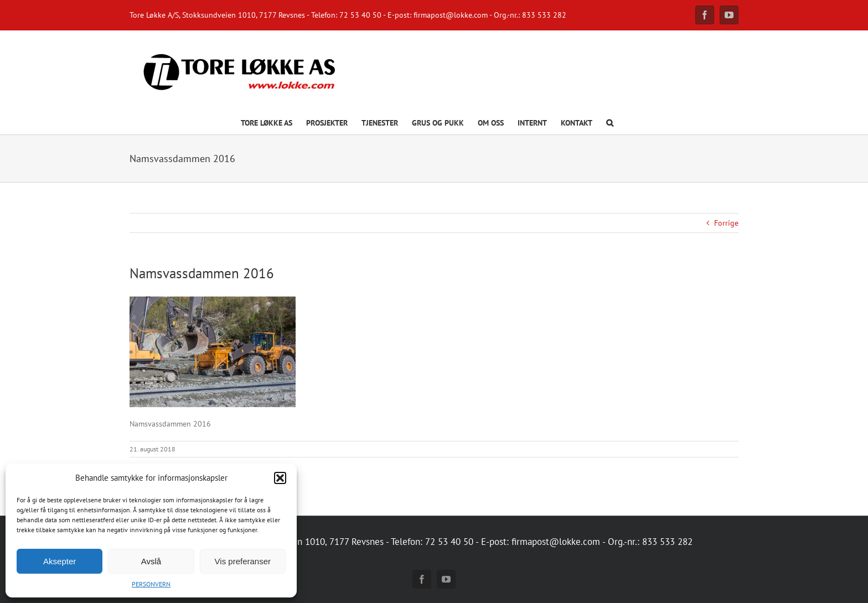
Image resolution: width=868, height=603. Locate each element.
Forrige (726, 223)
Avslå (151, 561)
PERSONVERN (151, 584)
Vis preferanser (243, 561)
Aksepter (60, 561)
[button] (280, 478)
